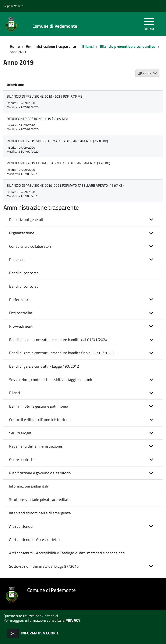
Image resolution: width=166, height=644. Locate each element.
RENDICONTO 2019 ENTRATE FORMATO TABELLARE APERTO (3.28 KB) (58, 163)
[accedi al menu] (149, 24)
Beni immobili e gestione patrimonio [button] (39, 406)
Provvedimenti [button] (21, 326)
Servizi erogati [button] (21, 433)
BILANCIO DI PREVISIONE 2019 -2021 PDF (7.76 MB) (45, 96)
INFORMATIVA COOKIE (40, 633)
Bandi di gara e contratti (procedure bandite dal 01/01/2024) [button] (59, 340)
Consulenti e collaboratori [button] (30, 246)
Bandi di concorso (24, 273)
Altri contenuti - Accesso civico (34, 540)
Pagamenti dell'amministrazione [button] (36, 446)
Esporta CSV (147, 73)
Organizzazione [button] (22, 233)
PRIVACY (73, 620)
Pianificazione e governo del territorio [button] (40, 473)
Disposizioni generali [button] (26, 220)
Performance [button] (20, 300)
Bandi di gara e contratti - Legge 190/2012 (44, 366)
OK (13, 633)
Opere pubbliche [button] (22, 460)
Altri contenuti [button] (21, 526)
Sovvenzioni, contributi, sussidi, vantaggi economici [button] (51, 380)
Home (15, 46)
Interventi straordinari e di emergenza (40, 513)
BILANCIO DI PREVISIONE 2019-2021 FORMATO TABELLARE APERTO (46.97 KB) (65, 185)
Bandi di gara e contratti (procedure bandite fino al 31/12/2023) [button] (61, 353)
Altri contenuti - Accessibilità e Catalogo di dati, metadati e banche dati (67, 553)
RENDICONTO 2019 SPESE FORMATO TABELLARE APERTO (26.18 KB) (57, 141)
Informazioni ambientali (29, 486)
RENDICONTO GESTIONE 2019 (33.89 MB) (37, 119)
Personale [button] (17, 259)
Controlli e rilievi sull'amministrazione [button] (40, 420)
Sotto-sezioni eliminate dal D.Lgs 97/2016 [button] (44, 566)
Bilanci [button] (15, 393)
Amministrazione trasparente (51, 46)
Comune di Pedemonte (55, 26)
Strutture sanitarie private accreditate (40, 500)
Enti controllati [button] (21, 313)
